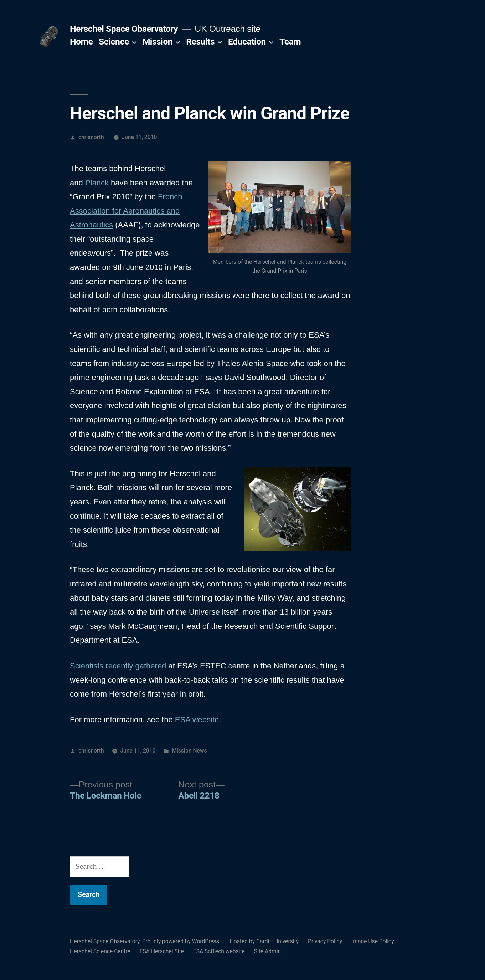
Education (247, 42)
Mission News (189, 751)
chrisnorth (91, 137)
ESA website (197, 720)
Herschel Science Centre (100, 951)
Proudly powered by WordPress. (182, 941)
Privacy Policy (325, 941)
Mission (158, 42)
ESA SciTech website (219, 951)
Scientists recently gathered (118, 666)
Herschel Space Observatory (124, 29)
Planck (97, 183)
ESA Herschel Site (162, 951)
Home (81, 42)
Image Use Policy (373, 941)
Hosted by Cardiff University (264, 941)
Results (200, 42)
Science (114, 42)
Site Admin (268, 951)
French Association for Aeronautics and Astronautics (126, 211)
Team (290, 42)
